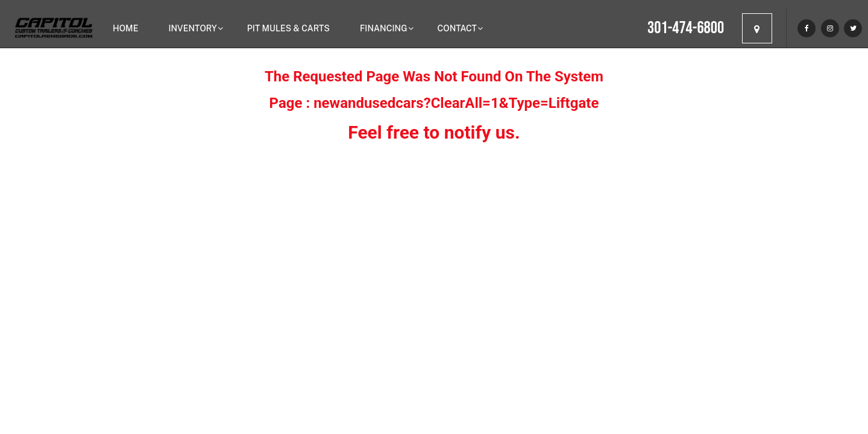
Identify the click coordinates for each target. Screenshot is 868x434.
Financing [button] (384, 28)
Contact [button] (457, 28)
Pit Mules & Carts (288, 28)
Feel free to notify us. (434, 132)
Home (125, 28)
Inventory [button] (192, 28)
